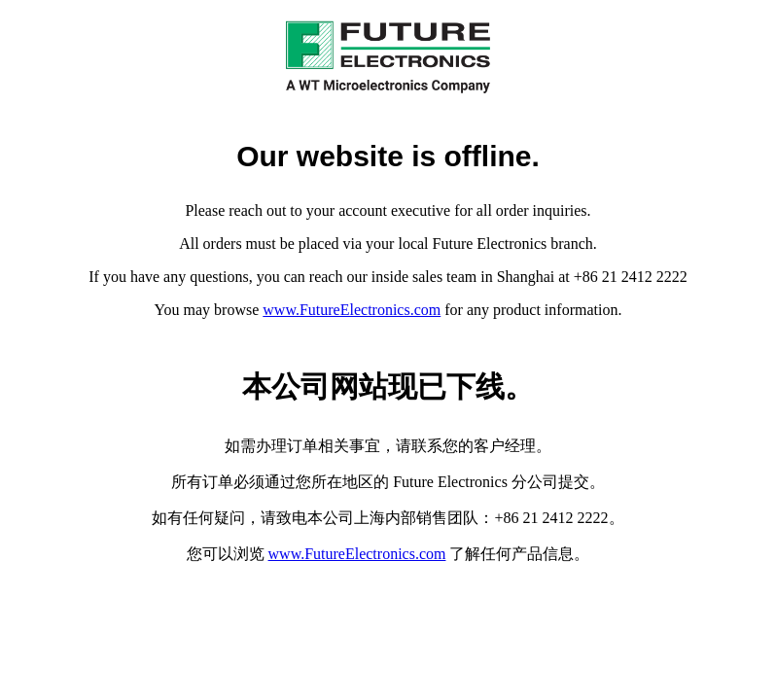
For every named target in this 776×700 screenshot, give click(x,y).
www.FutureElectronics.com (352, 310)
